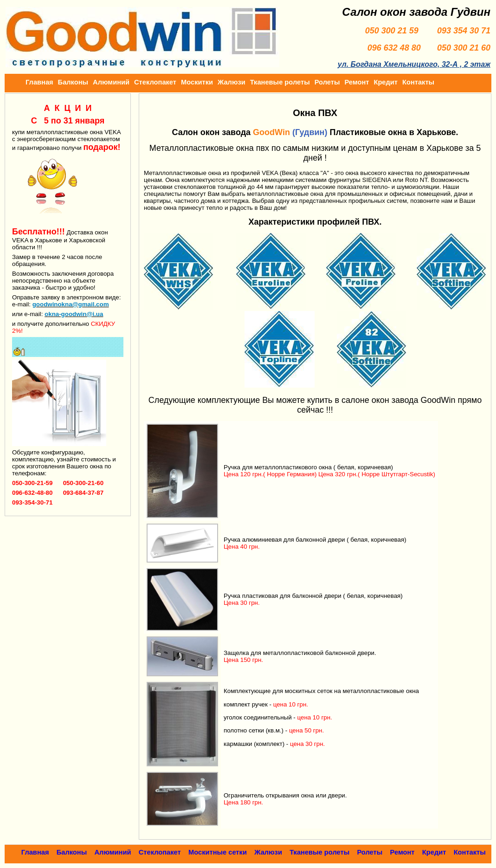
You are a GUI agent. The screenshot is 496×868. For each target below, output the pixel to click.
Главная (39, 82)
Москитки (197, 82)
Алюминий (111, 82)
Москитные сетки (218, 852)
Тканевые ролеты (280, 82)
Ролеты (327, 82)
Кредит (386, 82)
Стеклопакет (155, 82)
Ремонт (357, 82)
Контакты (418, 82)
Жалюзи (232, 82)
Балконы (73, 82)
